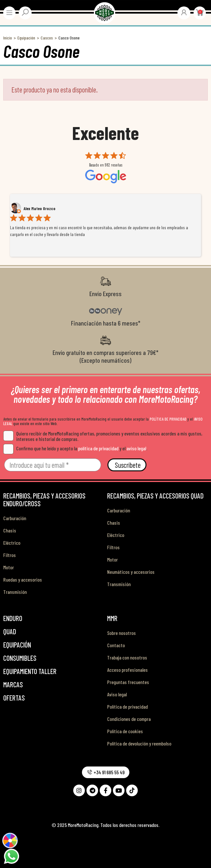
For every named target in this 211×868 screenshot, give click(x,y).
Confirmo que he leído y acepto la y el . (75, 448)
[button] (106, 772)
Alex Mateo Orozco (40, 209)
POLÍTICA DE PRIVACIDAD (168, 419)
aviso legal (136, 448)
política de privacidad (98, 448)
